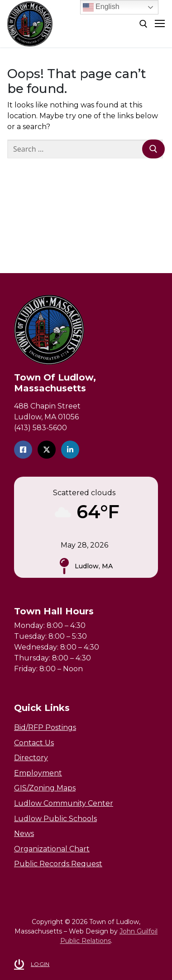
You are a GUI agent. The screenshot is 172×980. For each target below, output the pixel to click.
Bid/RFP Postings (45, 727)
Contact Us (34, 743)
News (24, 834)
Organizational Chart (52, 849)
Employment (38, 773)
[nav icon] (160, 24)
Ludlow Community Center (64, 803)
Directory (31, 758)
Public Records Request (58, 864)
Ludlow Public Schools (55, 819)
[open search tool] (143, 24)
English (101, 7)
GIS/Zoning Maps (45, 788)
